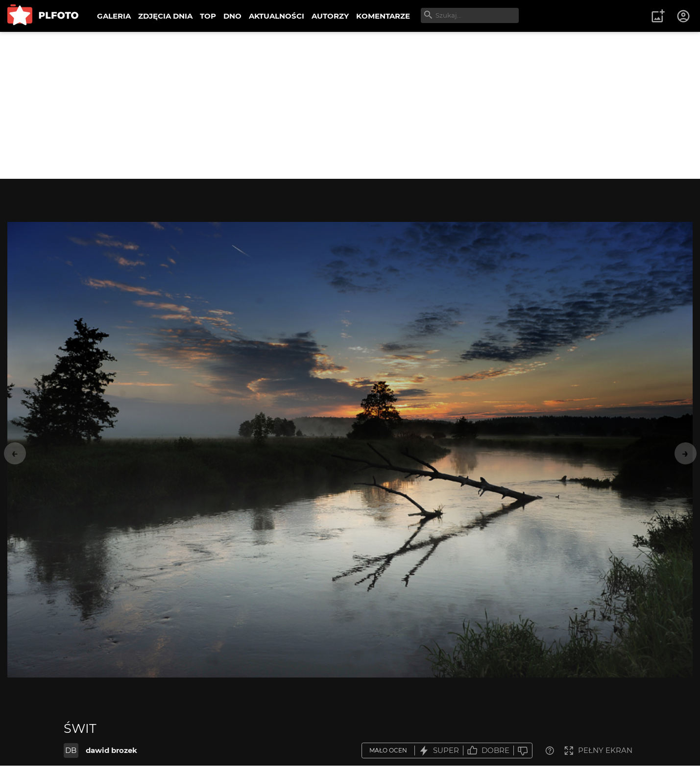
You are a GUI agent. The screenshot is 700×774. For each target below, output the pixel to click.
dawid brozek (111, 750)
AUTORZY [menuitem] (330, 16)
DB (71, 750)
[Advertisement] (350, 105)
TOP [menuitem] (208, 16)
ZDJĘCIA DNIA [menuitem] (165, 16)
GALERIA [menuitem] (114, 16)
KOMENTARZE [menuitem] (383, 16)
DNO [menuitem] (232, 16)
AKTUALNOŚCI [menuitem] (277, 16)
